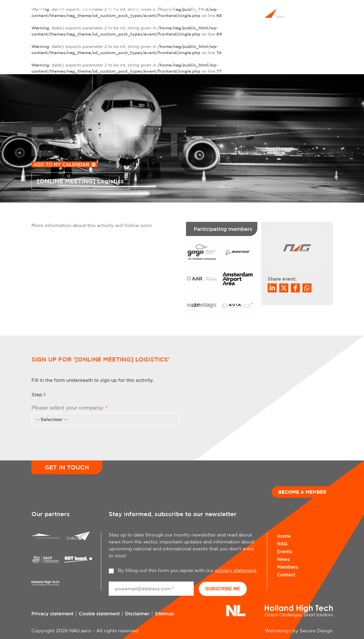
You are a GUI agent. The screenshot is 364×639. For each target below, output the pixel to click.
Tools (137, 10)
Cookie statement (99, 613)
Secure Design (316, 630)
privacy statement (236, 570)
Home (38, 10)
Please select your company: (69, 407)
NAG (62, 10)
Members (165, 10)
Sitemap (164, 613)
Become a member (302, 492)
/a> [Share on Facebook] (295, 288)
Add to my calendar (61, 164)
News (113, 10)
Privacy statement (52, 613)
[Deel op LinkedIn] (272, 288)
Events (87, 10)
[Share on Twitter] (284, 288)
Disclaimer (137, 613)
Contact (197, 10)
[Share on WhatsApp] (307, 288)
